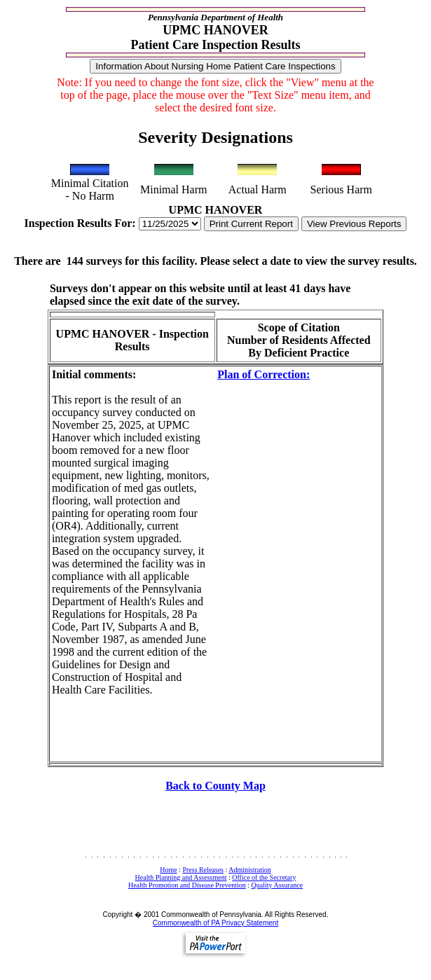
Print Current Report (251, 224)
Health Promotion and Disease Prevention (187, 885)
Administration (250, 870)
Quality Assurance (277, 885)
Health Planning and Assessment (181, 877)
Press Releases (203, 870)
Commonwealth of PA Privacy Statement (215, 923)
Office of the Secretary (264, 877)
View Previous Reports (354, 224)
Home (168, 870)
